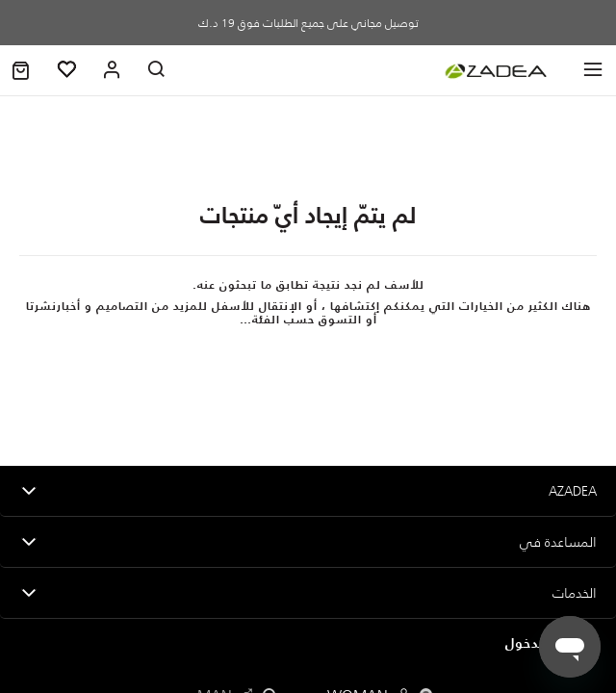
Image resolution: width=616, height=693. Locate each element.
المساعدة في (558, 542)
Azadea (573, 491)
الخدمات (575, 593)
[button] (21, 70)
